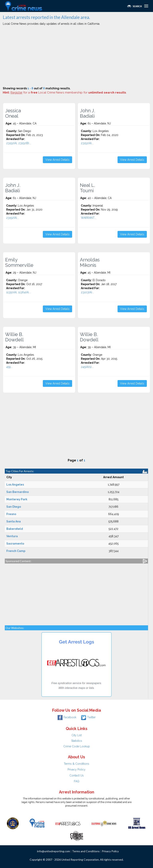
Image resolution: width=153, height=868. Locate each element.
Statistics (77, 741)
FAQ (77, 781)
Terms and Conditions (86, 851)
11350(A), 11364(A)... (18, 292)
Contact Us (77, 775)
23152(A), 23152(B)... (19, 143)
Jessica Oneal (13, 113)
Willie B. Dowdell (14, 337)
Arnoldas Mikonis (90, 262)
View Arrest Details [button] (57, 160)
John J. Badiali (87, 113)
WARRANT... (89, 218)
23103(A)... (87, 292)
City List (77, 735)
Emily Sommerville (19, 262)
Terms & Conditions (76, 764)
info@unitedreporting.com (53, 851)
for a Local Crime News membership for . (69, 93)
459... (9, 367)
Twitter (88, 717)
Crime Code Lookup (77, 746)
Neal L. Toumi (87, 188)
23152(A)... (87, 143)
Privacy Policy (76, 769)
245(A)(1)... (87, 367)
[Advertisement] (76, 57)
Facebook (67, 717)
